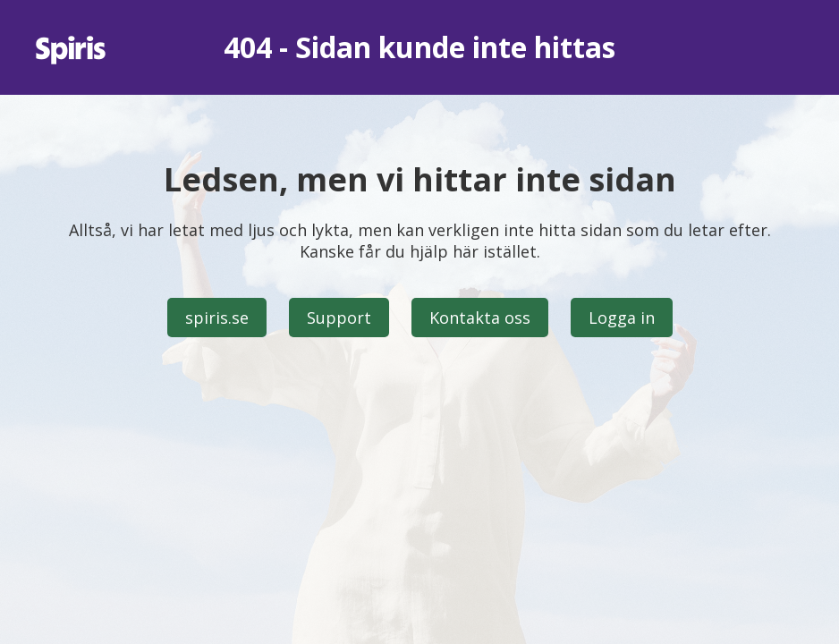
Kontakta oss (480, 318)
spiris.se (217, 318)
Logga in (622, 318)
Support (339, 318)
